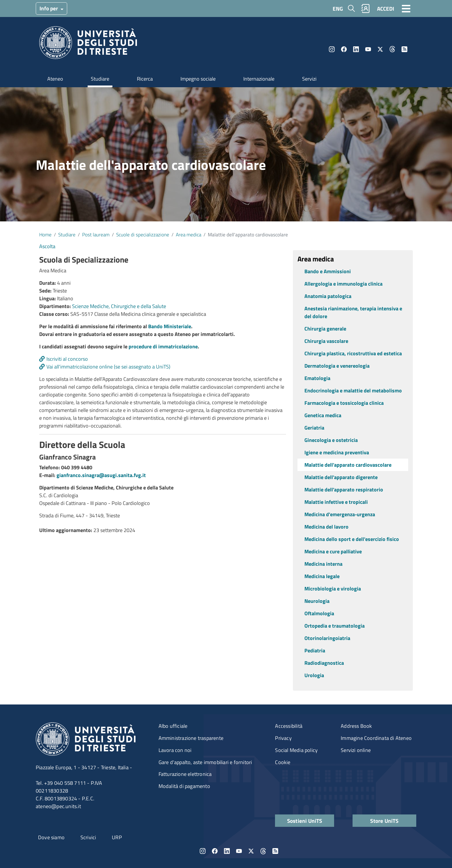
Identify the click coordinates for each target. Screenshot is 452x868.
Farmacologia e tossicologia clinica (344, 403)
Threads (392, 49)
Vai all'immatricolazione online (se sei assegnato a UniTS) (108, 367)
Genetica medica (323, 415)
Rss (404, 49)
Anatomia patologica (328, 296)
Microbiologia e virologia (333, 589)
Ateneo (55, 79)
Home (45, 234)
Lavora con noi (175, 750)
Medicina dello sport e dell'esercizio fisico (352, 539)
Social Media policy (296, 750)
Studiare (100, 79)
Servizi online (356, 750)
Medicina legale (322, 576)
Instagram (332, 49)
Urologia (314, 675)
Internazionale (259, 79)
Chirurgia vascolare (326, 341)
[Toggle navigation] (406, 8)
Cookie (283, 762)
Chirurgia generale (325, 329)
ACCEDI (386, 8)
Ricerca (145, 79)
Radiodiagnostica (324, 663)
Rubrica (366, 8)
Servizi (309, 79)
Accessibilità (289, 726)
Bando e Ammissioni (328, 271)
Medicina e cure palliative (333, 551)
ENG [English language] (338, 8)
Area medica (189, 234)
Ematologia (317, 378)
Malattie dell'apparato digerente (341, 477)
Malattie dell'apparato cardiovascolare (348, 465)
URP (117, 837)
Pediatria (315, 650)
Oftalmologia (319, 613)
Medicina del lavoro (326, 527)
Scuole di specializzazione (143, 234)
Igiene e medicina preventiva (337, 452)
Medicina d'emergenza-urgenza (340, 514)
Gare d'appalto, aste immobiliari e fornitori (205, 762)
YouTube (368, 49)
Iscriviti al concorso (67, 359)
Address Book (356, 726)
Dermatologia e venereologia (337, 366)
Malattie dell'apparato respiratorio (344, 490)
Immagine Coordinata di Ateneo (376, 738)
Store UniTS (384, 821)
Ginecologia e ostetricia (331, 440)
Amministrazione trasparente (191, 738)
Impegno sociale (198, 79)
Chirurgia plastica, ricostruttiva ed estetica (353, 353)
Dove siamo (51, 837)
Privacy (283, 738)
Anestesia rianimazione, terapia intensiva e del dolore (353, 312)
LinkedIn (356, 49)
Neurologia (317, 601)
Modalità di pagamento (184, 786)
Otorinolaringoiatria (327, 638)
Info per (49, 8)
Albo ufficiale (173, 726)
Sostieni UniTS (305, 821)
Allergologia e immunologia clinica (343, 284)
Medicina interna (323, 564)
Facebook (344, 49)
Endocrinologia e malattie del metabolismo (353, 391)
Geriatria (314, 428)
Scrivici (88, 837)
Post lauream (96, 234)
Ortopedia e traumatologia (335, 626)
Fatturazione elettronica (185, 774)
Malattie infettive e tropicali (336, 502)
